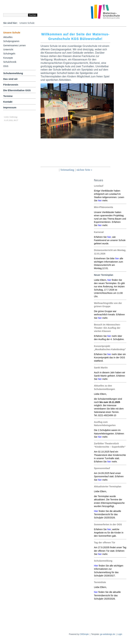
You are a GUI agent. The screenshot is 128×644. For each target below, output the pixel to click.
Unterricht (8, 50)
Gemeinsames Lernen (14, 45)
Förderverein (11, 85)
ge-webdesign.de (108, 634)
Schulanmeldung (13, 73)
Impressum (10, 107)
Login (120, 634)
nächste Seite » (84, 170)
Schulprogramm (11, 41)
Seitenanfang (67, 170)
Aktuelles (8, 37)
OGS (6, 66)
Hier (96, 566)
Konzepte (8, 58)
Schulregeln (9, 54)
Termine (8, 96)
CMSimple (84, 634)
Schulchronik (10, 62)
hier (100, 200)
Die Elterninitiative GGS (17, 90)
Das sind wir (10, 79)
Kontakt (8, 102)
